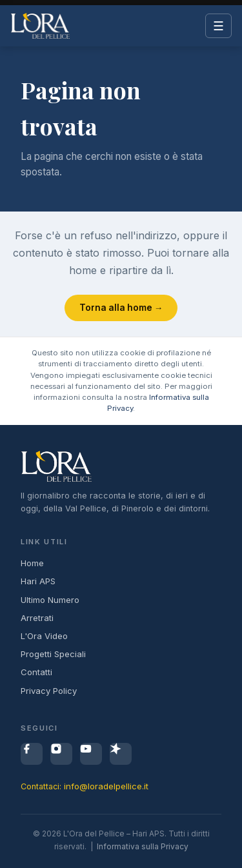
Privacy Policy (49, 691)
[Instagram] (61, 754)
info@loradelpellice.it (106, 786)
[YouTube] (91, 754)
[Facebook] (32, 754)
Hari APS (38, 581)
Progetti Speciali (53, 654)
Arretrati (37, 618)
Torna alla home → (121, 308)
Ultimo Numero (50, 600)
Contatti (36, 672)
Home (32, 563)
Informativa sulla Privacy (143, 846)
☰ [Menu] (218, 26)
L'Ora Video (44, 636)
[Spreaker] (121, 754)
